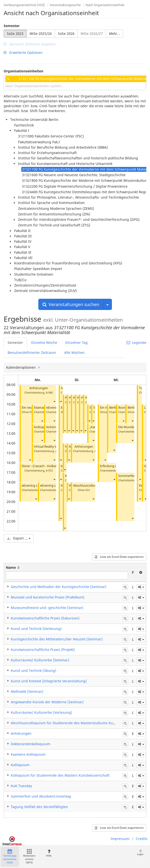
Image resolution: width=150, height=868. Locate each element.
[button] (54, 401)
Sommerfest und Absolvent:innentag (41, 796)
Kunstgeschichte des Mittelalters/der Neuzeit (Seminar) (57, 639)
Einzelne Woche (44, 342)
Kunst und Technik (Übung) (33, 670)
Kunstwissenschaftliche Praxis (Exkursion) (45, 618)
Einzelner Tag (77, 342)
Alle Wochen (74, 352)
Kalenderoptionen (21, 367)
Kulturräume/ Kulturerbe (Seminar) (40, 660)
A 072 (49, 470)
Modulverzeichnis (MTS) (29, 857)
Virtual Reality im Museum (53, 447)
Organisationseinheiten (23, 71)
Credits (142, 839)
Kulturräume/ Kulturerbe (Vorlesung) (41, 712)
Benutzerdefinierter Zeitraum (32, 352)
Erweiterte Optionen (23, 53)
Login (140, 853)
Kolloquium (20, 765)
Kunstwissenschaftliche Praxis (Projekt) (43, 650)
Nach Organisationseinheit (105, 5)
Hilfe (49, 853)
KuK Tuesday (21, 786)
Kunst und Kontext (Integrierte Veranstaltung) (49, 681)
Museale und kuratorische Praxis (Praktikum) (48, 597)
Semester (12, 26)
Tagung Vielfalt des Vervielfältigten (39, 807)
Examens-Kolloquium (28, 754)
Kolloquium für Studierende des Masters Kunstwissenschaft (60, 775)
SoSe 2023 (15, 34)
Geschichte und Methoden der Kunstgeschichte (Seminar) (59, 587)
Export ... (19, 538)
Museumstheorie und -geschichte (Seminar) (47, 608)
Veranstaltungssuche (65, 5)
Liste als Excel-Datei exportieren (119, 557)
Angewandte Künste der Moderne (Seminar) (47, 702)
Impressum (120, 839)
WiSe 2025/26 (41, 34)
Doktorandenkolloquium (31, 744)
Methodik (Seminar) (27, 691)
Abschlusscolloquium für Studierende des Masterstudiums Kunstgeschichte (73, 723)
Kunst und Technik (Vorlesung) (36, 629)
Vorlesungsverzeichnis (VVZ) (24, 5)
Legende (136, 342)
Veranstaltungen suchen (71, 304)
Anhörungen (39, 388)
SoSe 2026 (66, 34)
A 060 (49, 392)
